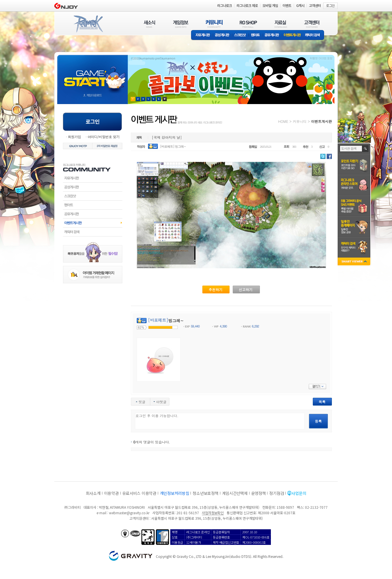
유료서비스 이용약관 (139, 493)
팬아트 (255, 35)
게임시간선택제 (235, 493)
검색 (366, 149)
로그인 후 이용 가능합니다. (220, 421)
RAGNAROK (88, 24)
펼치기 (317, 386)
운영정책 (259, 493)
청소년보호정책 (205, 493)
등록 (318, 421)
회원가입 (74, 137)
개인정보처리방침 (175, 493)
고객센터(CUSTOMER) (312, 24)
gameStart (93, 74)
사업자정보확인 (213, 513)
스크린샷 (240, 35)
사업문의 (299, 493)
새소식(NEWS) (149, 24)
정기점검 (277, 493)
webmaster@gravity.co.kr (129, 513)
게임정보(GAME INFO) (181, 24)
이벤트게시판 (292, 35)
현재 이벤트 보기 (165, 99)
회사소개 (93, 493)
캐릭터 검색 (314, 35)
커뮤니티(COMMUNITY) (214, 24)
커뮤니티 (299, 121)
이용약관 (111, 493)
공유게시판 (272, 35)
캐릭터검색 (93, 232)
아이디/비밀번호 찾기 (103, 137)
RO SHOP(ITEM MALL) (248, 24)
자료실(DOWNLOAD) (280, 24)
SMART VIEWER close (355, 262)
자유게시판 (202, 35)
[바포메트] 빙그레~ (173, 146)
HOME (283, 121)
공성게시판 (222, 35)
